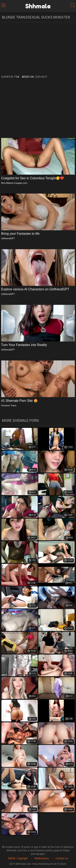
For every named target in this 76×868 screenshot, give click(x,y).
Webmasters (42, 858)
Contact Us (62, 858)
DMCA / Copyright (18, 858)
